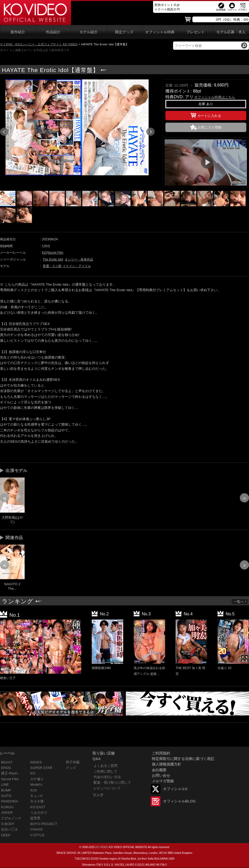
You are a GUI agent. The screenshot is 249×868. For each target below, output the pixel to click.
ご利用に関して (105, 771)
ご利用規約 (161, 753)
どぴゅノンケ (11, 818)
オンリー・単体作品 (79, 259)
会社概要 (159, 770)
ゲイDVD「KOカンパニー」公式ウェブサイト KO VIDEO (39, 44)
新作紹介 (18, 32)
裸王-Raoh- (10, 773)
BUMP (6, 790)
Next (150, 132)
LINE (5, 785)
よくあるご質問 (105, 766)
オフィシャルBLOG (179, 801)
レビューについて (107, 788)
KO (44, 253)
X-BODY (8, 824)
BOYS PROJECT (44, 824)
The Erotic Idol (53, 259)
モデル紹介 (89, 32)
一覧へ (240, 602)
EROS (6, 768)
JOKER (7, 813)
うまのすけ (39, 813)
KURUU (7, 807)
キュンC (37, 796)
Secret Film (55, 253)
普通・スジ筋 (52, 266)
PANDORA (10, 801)
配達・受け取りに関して (112, 782)
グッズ (71, 768)
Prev (4, 132)
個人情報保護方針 (166, 764)
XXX (34, 790)
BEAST (7, 762)
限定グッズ (124, 32)
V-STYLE (37, 835)
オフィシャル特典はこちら (215, 97)
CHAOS (36, 829)
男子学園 (73, 762)
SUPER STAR (41, 768)
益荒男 (35, 818)
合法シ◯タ (10, 829)
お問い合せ (161, 775)
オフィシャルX (175, 789)
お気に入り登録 (210, 127)
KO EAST (38, 807)
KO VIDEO (102, 847)
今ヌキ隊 (37, 801)
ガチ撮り (37, 779)
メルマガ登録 (163, 781)
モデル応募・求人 (231, 32)
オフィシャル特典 (160, 32)
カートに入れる (206, 115)
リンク (98, 795)
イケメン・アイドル (77, 266)
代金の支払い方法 (107, 777)
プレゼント (196, 32)
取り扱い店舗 (104, 753)
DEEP (6, 835)
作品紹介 (53, 32)
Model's (36, 785)
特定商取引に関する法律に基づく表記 (183, 759)
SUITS (6, 796)
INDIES (36, 762)
